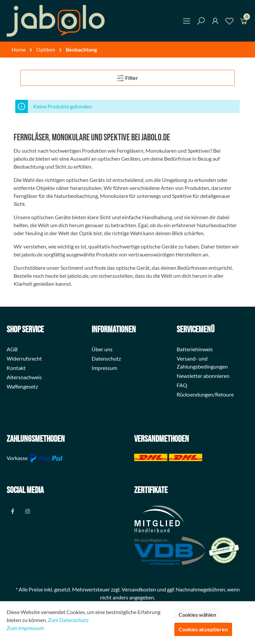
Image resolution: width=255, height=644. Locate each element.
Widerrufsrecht (24, 358)
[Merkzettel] (229, 22)
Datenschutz (106, 358)
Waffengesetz (22, 386)
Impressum (104, 368)
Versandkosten (139, 589)
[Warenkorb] (244, 22)
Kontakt (16, 368)
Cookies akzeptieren (203, 629)
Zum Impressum (25, 628)
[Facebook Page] (12, 511)
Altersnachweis (24, 377)
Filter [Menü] (127, 77)
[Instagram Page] (27, 511)
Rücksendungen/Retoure (205, 394)
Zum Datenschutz (68, 620)
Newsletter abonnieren (203, 376)
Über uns (102, 349)
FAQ (182, 385)
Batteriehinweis (195, 349)
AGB (12, 349)
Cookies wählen (197, 615)
